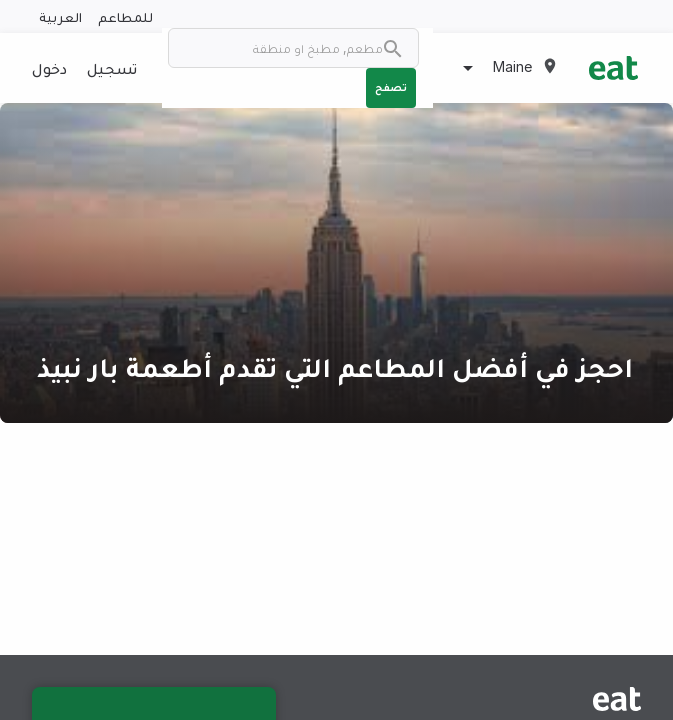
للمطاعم (125, 16)
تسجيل (112, 68)
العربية (60, 16)
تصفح (391, 87)
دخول (49, 68)
